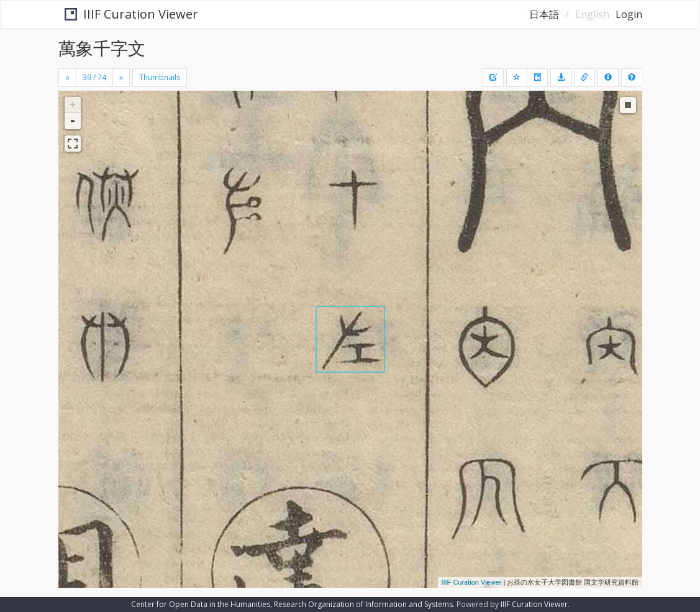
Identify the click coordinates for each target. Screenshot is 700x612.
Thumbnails (160, 77)
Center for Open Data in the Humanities (201, 604)
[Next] (121, 78)
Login (629, 14)
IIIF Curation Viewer (126, 14)
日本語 (544, 14)
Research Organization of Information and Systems (363, 604)
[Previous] (67, 78)
